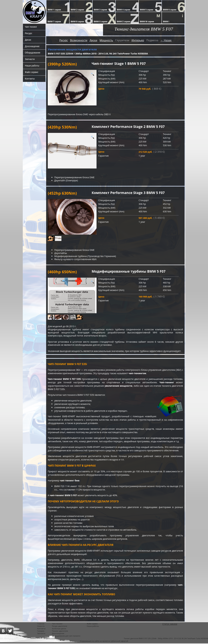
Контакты (30, 79)
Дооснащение (32, 46)
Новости (41, 627)
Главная (41, 624)
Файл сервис (32, 72)
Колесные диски (59, 629)
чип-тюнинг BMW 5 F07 (63, 496)
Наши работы (32, 66)
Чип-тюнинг (31, 27)
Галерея (41, 632)
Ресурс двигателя (60, 627)
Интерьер (138, 40)
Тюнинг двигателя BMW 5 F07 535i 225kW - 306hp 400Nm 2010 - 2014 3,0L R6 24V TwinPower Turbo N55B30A (166, 639)
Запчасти (30, 59)
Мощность (106, 40)
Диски (28, 40)
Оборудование (33, 53)
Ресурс (29, 33)
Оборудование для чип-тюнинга (66, 636)
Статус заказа (170, 625)
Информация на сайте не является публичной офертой (104, 642)
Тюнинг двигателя (60, 632)
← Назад (166, 40)
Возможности (79, 40)
